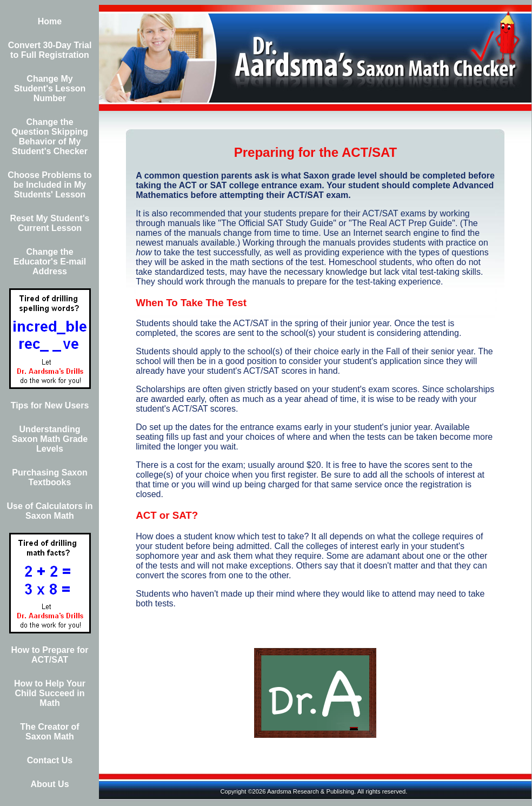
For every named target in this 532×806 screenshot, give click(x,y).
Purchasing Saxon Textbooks (50, 477)
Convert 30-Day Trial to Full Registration (50, 50)
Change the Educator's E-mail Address (50, 262)
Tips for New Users (50, 405)
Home (50, 21)
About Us (49, 784)
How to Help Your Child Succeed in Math (50, 693)
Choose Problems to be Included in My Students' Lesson (50, 185)
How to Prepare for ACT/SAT (49, 655)
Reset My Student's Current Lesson (50, 223)
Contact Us (50, 760)
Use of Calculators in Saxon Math (49, 511)
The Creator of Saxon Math (49, 732)
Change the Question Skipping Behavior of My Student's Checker (49, 137)
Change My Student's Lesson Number (50, 88)
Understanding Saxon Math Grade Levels (50, 439)
